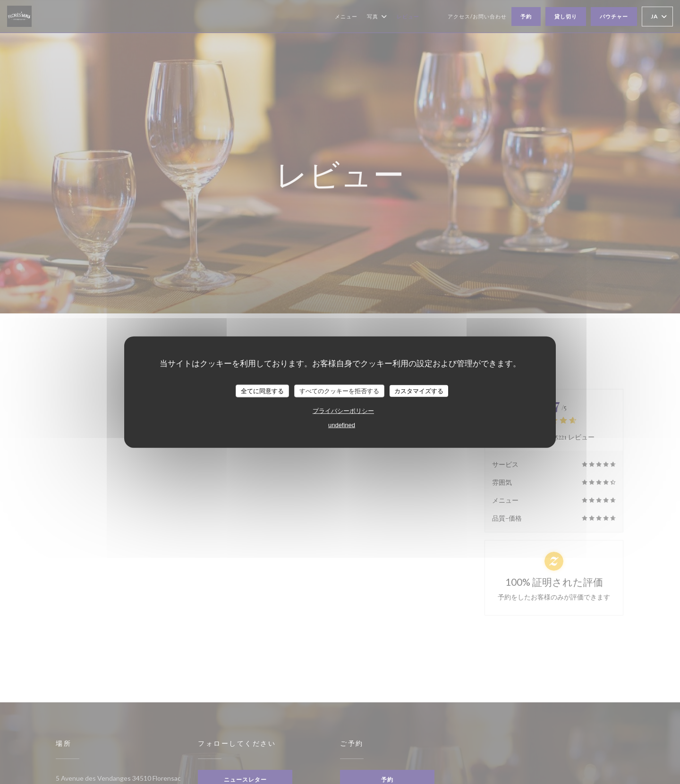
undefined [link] (342, 425)
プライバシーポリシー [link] (343, 411)
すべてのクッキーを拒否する (339, 391)
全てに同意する (262, 391)
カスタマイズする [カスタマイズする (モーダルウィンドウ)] (419, 391)
